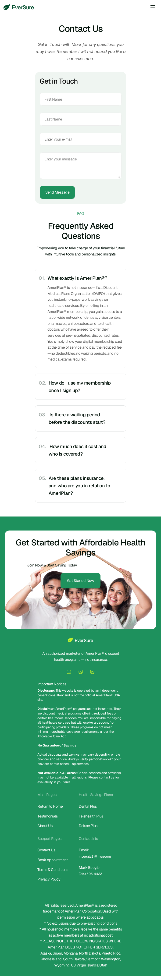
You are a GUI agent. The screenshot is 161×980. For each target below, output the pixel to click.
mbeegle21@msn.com (95, 858)
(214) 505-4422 (90, 875)
